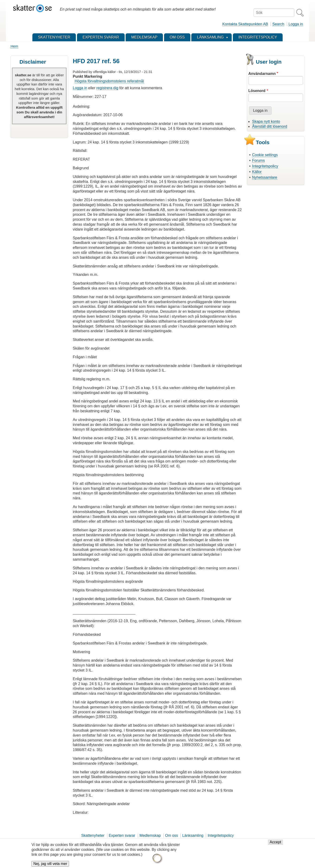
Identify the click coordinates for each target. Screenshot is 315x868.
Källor (257, 172)
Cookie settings (265, 155)
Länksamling (193, 835)
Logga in (296, 24)
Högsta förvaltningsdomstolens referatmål (109, 81)
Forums (258, 160)
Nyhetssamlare (265, 177)
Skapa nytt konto (266, 122)
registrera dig (107, 88)
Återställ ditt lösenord (270, 126)
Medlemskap (150, 835)
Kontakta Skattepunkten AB (245, 24)
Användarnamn (262, 74)
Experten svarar (122, 835)
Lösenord (257, 91)
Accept (275, 843)
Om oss (171, 835)
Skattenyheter (93, 835)
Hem (14, 46)
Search (278, 24)
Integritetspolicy (265, 166)
